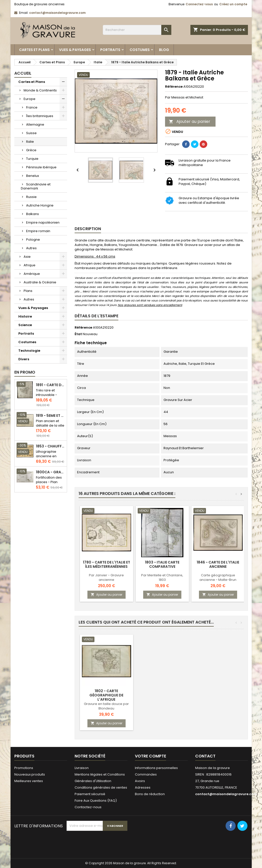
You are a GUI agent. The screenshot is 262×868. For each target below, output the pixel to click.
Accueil (23, 73)
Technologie (29, 351)
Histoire (25, 316)
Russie (31, 197)
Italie (30, 142)
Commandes (146, 774)
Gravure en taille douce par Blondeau (106, 706)
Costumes (140, 50)
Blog (164, 50)
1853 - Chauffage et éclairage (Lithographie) (50, 446)
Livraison (82, 768)
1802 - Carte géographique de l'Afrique (106, 695)
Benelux (33, 176)
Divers (24, 359)
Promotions (24, 768)
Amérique (32, 274)
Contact (205, 756)
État (78, 334)
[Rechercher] (137, 30)
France (32, 107)
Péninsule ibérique (41, 167)
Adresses (143, 787)
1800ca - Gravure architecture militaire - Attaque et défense (50, 472)
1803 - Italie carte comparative (162, 564)
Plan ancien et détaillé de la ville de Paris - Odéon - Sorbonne (50, 428)
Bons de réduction (150, 794)
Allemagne (35, 124)
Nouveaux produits (30, 774)
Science (25, 325)
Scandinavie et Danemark (36, 186)
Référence (174, 87)
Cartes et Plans (34, 50)
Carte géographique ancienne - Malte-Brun (218, 577)
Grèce (31, 150)
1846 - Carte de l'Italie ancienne (218, 564)
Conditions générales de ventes (101, 787)
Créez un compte (233, 4)
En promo (25, 372)
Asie (27, 257)
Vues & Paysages (75, 50)
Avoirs (140, 781)
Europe (30, 99)
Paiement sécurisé (90, 794)
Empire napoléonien (43, 222)
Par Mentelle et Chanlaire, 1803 (162, 577)
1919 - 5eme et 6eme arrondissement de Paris (50, 416)
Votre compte (150, 756)
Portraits (110, 50)
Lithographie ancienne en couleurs (46, 456)
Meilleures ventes (29, 781)
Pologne (33, 240)
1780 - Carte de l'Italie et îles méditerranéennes (107, 564)
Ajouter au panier (190, 121)
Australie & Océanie (40, 282)
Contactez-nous (88, 807)
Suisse (31, 133)
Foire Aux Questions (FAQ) (96, 801)
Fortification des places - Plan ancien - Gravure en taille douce (50, 484)
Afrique (30, 265)
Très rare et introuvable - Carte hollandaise (46, 397)
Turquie (32, 159)
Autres (31, 248)
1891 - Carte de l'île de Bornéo (50, 385)
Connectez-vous (199, 4)
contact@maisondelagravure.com (57, 13)
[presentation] (105, 843)
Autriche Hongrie (40, 205)
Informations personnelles (156, 768)
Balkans (33, 214)
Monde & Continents (40, 90)
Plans (28, 291)
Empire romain (38, 231)
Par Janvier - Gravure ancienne (106, 577)
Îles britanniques (40, 116)
